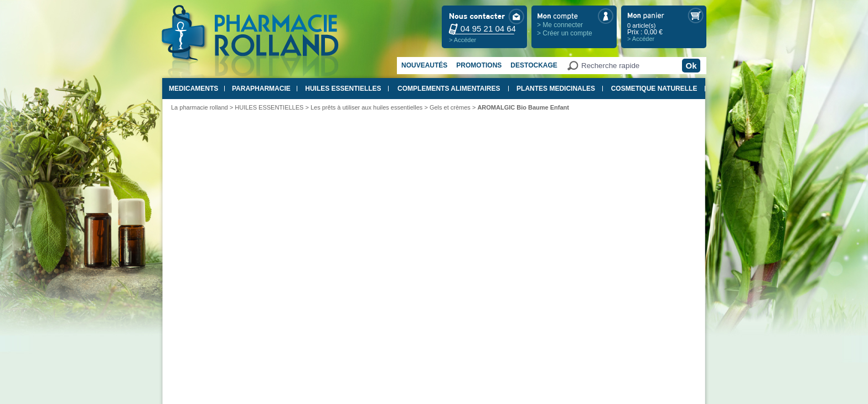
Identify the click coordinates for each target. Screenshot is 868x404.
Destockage (534, 65)
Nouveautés (424, 65)
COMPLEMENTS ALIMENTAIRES (449, 89)
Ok (691, 66)
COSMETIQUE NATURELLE (654, 89)
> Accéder (463, 40)
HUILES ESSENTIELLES (343, 89)
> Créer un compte (565, 33)
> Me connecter (560, 25)
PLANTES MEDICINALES (556, 89)
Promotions (479, 65)
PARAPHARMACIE (261, 89)
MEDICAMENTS (193, 89)
